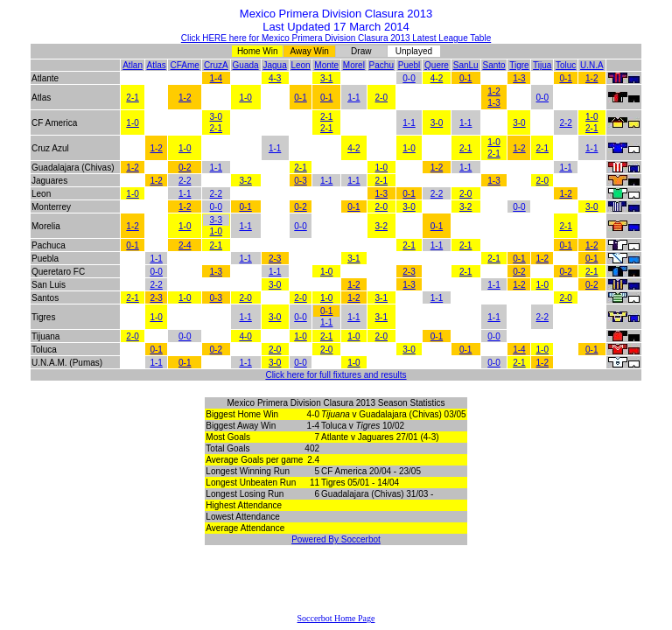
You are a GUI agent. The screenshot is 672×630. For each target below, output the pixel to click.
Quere (437, 65)
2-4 (185, 245)
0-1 (465, 78)
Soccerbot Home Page (336, 618)
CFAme (185, 65)
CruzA (216, 65)
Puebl (409, 65)
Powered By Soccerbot (336, 539)
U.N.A (592, 65)
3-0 (216, 117)
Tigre (519, 65)
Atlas (156, 65)
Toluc (566, 65)
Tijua (542, 65)
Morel (354, 65)
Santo (493, 65)
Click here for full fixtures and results (336, 375)
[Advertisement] (336, 587)
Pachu (381, 65)
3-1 (326, 78)
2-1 (132, 98)
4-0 (245, 336)
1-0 (245, 98)
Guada (246, 65)
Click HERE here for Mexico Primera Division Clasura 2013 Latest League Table (336, 38)
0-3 (300, 181)
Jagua (275, 65)
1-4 (216, 78)
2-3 (275, 259)
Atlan (133, 65)
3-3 (216, 220)
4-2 (437, 78)
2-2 (565, 123)
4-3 (275, 78)
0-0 (409, 78)
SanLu (466, 65)
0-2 (185, 168)
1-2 (591, 78)
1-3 (519, 78)
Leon (300, 65)
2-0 (381, 98)
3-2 (245, 181)
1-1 (353, 98)
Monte (326, 65)
